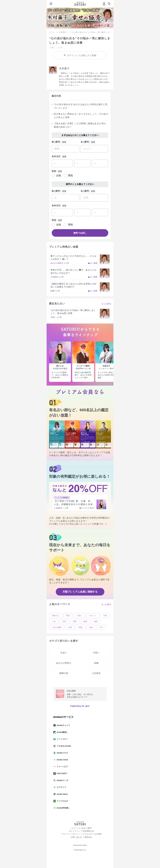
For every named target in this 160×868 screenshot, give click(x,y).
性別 (54, 171)
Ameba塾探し (62, 732)
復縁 (85, 621)
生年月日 (56, 156)
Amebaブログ (62, 753)
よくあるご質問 (85, 828)
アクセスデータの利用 (92, 834)
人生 (54, 621)
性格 (91, 627)
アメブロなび (62, 801)
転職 (80, 627)
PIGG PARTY (62, 774)
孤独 (96, 621)
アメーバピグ (62, 767)
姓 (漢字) (56, 142)
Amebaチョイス (63, 725)
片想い (80, 616)
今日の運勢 (57, 627)
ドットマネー (62, 739)
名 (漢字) (85, 142)
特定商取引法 (88, 831)
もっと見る (106, 304)
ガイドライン (74, 831)
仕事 (70, 627)
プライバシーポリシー (71, 834)
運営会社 (88, 837)
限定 (68, 616)
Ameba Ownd (62, 760)
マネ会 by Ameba (64, 746)
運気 (75, 621)
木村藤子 (63, 32)
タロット (93, 616)
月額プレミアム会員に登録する (80, 592)
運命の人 (56, 616)
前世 (64, 621)
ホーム (52, 32)
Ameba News (62, 794)
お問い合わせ (76, 837)
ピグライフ (61, 787)
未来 (105, 616)
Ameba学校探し (63, 808)
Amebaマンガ (62, 780)
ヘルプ (73, 828)
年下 (101, 627)
